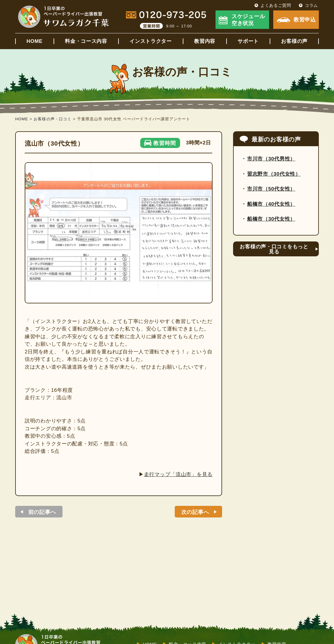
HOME (35, 41)
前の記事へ (42, 512)
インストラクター (151, 41)
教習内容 (205, 41)
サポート (248, 41)
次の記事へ (195, 512)
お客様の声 (294, 41)
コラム (311, 5)
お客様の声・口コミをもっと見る (274, 249)
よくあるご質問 (276, 5)
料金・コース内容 (86, 41)
